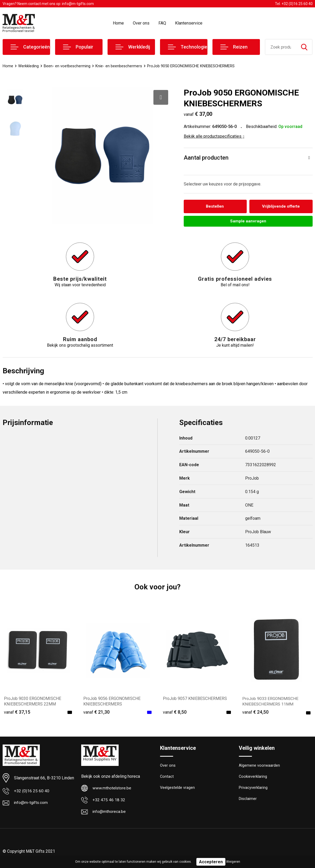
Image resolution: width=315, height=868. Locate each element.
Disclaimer (248, 801)
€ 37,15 (17, 713)
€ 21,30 (96, 713)
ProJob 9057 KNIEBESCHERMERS (195, 700)
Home (118, 23)
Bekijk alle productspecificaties (214, 136)
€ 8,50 (175, 713)
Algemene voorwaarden (259, 767)
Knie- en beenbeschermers (119, 66)
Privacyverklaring (253, 789)
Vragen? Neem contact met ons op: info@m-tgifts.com (48, 4)
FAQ (162, 23)
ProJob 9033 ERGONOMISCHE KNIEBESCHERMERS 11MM (271, 702)
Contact (167, 778)
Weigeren (233, 862)
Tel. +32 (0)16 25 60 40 (294, 4)
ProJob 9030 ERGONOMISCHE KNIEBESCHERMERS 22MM (33, 702)
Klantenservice (189, 23)
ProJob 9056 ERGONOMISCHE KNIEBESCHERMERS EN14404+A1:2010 (112, 705)
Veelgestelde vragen (178, 789)
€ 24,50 (255, 713)
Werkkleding (28, 66)
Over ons (141, 23)
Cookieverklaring (253, 778)
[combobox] (281, 47)
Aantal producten (206, 158)
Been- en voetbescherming (67, 66)
